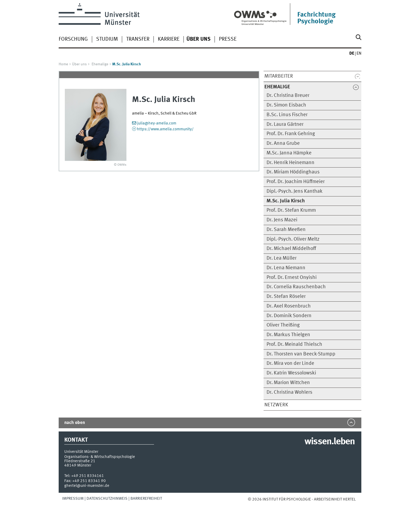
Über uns (79, 64)
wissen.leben (330, 442)
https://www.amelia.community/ (165, 129)
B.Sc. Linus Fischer (287, 115)
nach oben (75, 423)
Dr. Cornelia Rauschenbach (296, 287)
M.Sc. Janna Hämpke (289, 153)
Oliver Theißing (283, 325)
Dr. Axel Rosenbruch (289, 306)
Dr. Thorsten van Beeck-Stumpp (301, 354)
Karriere (169, 39)
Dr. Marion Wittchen (288, 383)
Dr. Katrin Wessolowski (291, 373)
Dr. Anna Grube (283, 143)
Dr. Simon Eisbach (286, 105)
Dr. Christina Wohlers (289, 392)
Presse (228, 39)
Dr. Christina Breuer (288, 96)
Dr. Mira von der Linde (290, 363)
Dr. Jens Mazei (282, 220)
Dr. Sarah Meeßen (286, 230)
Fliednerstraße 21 (80, 461)
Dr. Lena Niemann (286, 268)
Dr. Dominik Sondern (289, 316)
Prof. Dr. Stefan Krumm (291, 210)
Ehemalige (100, 64)
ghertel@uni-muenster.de (87, 486)
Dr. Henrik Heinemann (290, 163)
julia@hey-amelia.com (157, 123)
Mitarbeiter (279, 76)
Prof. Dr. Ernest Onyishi (292, 278)
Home (63, 64)
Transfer (138, 39)
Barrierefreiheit (146, 499)
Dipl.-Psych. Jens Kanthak (295, 191)
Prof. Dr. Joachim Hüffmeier (296, 182)
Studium (107, 39)
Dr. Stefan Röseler (286, 297)
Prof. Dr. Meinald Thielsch (294, 344)
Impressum (73, 499)
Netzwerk (276, 405)
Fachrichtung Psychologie (316, 18)
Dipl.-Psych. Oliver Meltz (293, 239)
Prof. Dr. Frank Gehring (291, 134)
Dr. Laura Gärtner (285, 124)
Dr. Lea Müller (282, 258)
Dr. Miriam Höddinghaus (293, 172)
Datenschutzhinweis (107, 499)
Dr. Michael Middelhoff (291, 249)
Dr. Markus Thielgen (288, 335)
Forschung (73, 39)
